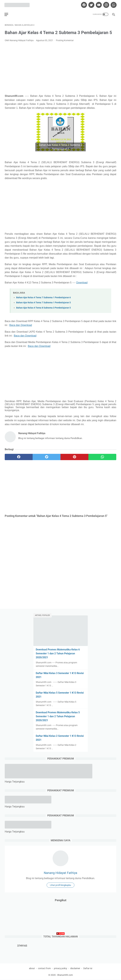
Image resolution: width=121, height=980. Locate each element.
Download (82, 282)
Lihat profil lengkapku (60, 885)
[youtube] (98, 4)
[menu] (7, 13)
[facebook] (83, 4)
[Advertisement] (60, 67)
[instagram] (105, 4)
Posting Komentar (65, 40)
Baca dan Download (21, 324)
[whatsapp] (113, 4)
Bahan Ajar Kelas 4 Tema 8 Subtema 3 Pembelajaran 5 (43, 307)
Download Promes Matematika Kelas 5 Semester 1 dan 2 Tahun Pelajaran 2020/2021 (58, 716)
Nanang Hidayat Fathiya (60, 873)
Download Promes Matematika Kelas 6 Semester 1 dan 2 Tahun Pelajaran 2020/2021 (58, 653)
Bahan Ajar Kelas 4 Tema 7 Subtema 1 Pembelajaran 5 (43, 302)
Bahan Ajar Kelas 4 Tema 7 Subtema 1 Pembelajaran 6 (43, 297)
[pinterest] (74, 456)
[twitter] (91, 4)
